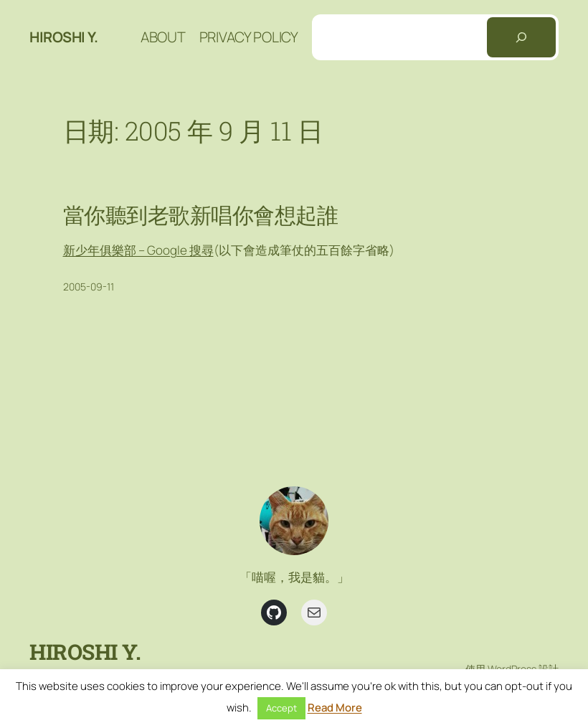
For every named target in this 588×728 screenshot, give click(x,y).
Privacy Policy (249, 37)
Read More (335, 708)
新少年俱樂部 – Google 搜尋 (138, 250)
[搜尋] (521, 37)
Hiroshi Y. (63, 37)
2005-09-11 (89, 287)
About (163, 37)
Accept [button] (281, 708)
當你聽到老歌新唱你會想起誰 (201, 215)
